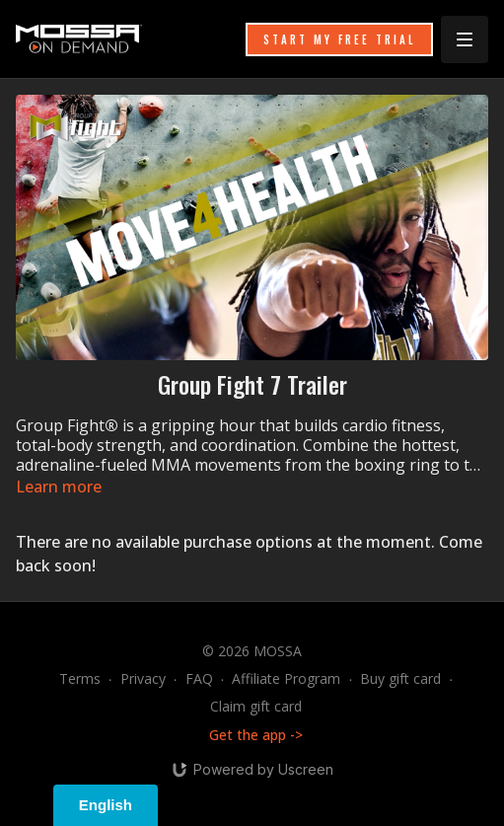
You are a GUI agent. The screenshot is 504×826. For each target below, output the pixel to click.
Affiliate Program (286, 678)
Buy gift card (400, 678)
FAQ (199, 678)
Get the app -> (256, 735)
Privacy (143, 678)
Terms (80, 678)
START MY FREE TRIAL (339, 39)
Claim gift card (256, 706)
